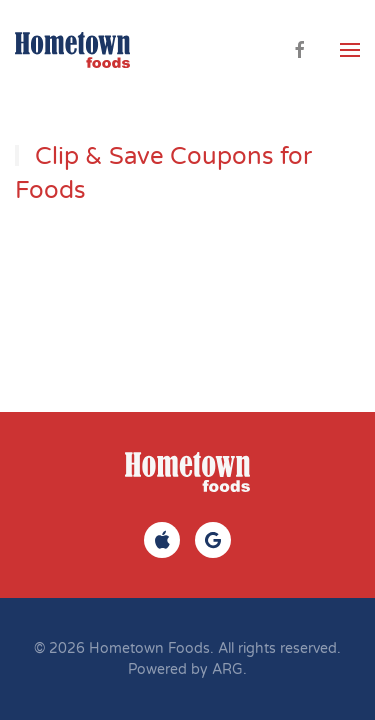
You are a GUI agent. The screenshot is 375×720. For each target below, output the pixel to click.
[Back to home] (72, 50)
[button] (350, 50)
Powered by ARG (185, 669)
